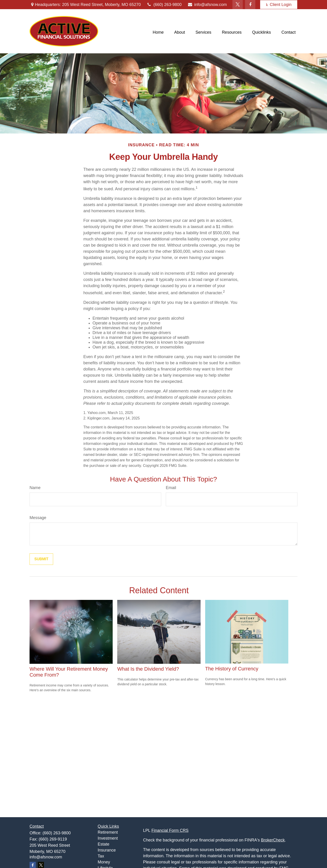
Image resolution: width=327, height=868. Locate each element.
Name (35, 488)
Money (104, 862)
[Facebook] (250, 5)
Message (38, 518)
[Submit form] (41, 559)
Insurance (107, 850)
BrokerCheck (273, 840)
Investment (108, 838)
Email (171, 488)
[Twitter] (238, 5)
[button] (158, 33)
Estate (104, 844)
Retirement (108, 832)
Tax (101, 856)
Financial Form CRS (170, 830)
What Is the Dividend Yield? (148, 669)
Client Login (279, 5)
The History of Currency (232, 669)
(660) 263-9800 (164, 5)
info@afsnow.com (207, 5)
